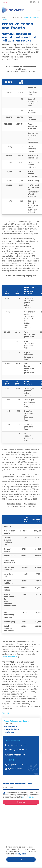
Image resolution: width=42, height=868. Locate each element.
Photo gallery (10, 726)
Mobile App (9, 732)
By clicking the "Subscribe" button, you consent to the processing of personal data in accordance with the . (21, 795)
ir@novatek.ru (15, 769)
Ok (21, 860)
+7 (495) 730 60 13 (17, 765)
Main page (6, 18)
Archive (9, 723)
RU (3, 2)
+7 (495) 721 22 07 (17, 745)
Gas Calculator (11, 729)
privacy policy (28, 797)
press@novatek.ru (17, 749)
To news (5, 713)
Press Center (17, 18)
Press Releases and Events (17, 721)
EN (6, 2)
